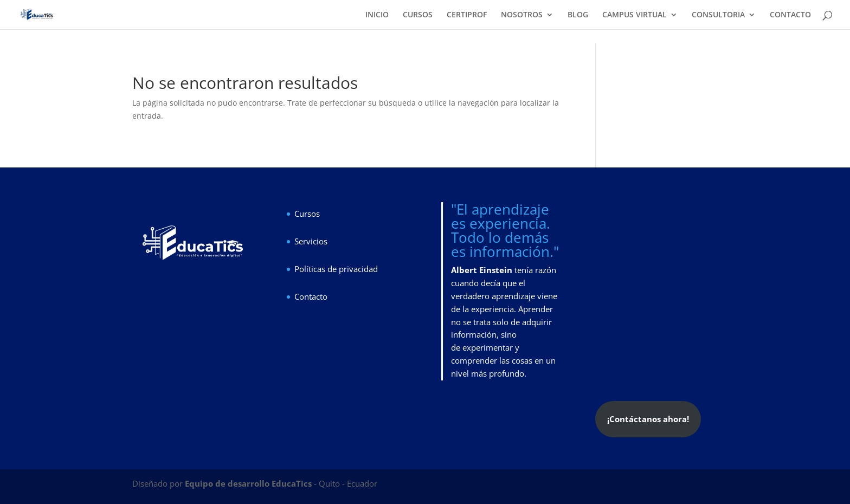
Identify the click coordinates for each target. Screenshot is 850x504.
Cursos (307, 214)
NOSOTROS (522, 15)
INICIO (377, 15)
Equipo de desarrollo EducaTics (249, 483)
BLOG (578, 15)
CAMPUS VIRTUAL (635, 15)
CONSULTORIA (718, 15)
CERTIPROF (467, 15)
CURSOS (418, 15)
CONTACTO (790, 15)
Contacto (311, 296)
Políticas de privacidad (336, 269)
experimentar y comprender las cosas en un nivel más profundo (503, 360)
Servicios (311, 241)
